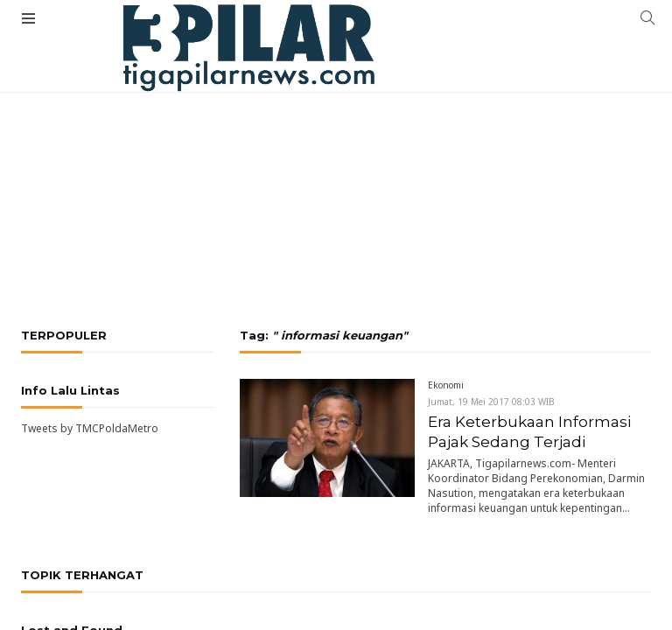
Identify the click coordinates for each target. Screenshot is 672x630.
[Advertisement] (336, 131)
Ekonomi (446, 385)
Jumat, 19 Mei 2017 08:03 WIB (491, 402)
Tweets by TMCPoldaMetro (90, 428)
